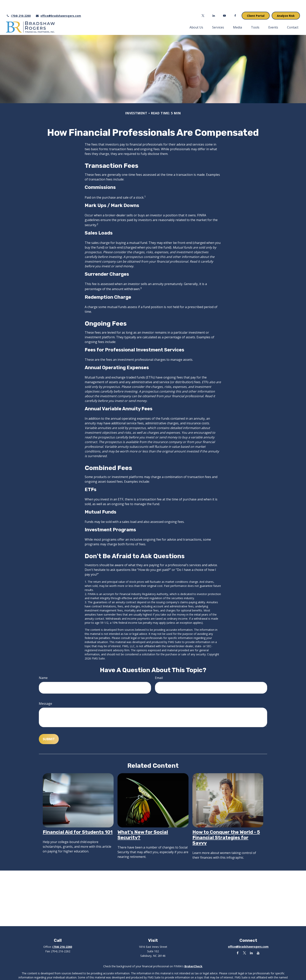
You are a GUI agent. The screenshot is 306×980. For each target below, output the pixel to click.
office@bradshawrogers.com (58, 4)
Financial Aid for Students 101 (78, 820)
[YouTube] (225, 4)
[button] (196, 16)
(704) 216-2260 (18, 4)
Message (45, 692)
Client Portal (256, 4)
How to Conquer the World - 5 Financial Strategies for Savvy (226, 826)
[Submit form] (49, 727)
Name (43, 666)
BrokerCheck (193, 955)
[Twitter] (203, 4)
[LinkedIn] (214, 4)
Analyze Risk (286, 4)
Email (159, 666)
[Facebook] (235, 4)
